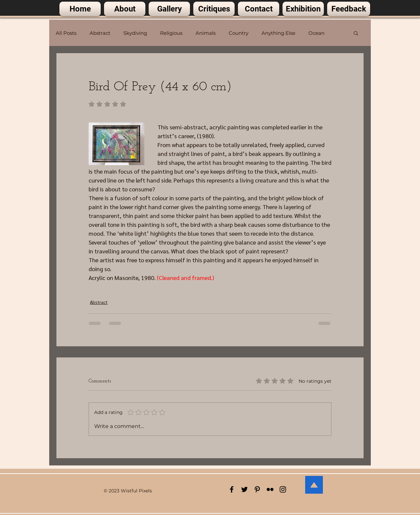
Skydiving (135, 33)
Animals (206, 33)
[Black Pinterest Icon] (257, 489)
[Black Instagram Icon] (283, 489)
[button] (356, 33)
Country (239, 33)
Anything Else (278, 33)
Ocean (316, 33)
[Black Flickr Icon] (270, 489)
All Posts (66, 33)
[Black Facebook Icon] (232, 489)
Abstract (100, 33)
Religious (171, 33)
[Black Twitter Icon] (244, 489)
